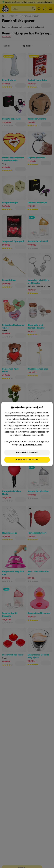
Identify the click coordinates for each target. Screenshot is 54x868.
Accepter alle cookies (27, 460)
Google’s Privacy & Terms (31, 445)
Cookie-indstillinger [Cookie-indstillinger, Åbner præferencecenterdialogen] (27, 452)
